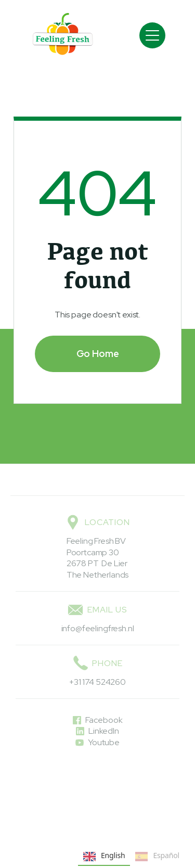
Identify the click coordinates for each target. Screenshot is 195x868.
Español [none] (157, 857)
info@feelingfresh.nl (98, 628)
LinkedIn (104, 731)
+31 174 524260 (97, 682)
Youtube (104, 742)
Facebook (104, 720)
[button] (152, 35)
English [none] (104, 857)
